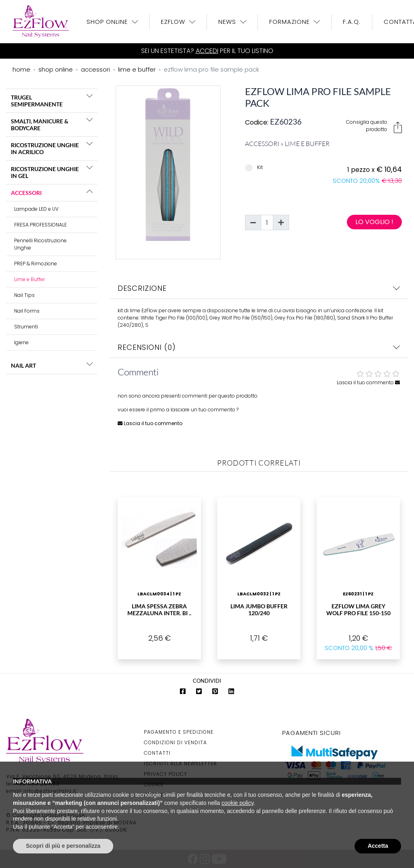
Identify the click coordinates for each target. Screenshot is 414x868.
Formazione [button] (290, 22)
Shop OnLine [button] (108, 22)
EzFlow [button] (174, 22)
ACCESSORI (26, 193)
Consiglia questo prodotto (374, 126)
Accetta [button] (378, 846)
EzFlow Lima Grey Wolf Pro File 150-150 (358, 610)
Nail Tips (24, 295)
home (21, 69)
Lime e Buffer (30, 279)
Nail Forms (27, 311)
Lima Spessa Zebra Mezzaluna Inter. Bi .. (159, 610)
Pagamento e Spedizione (179, 732)
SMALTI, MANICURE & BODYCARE (40, 125)
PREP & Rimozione (36, 264)
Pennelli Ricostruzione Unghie (40, 244)
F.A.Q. (352, 22)
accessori (95, 69)
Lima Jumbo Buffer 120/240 (259, 610)
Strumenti (26, 327)
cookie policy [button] (238, 803)
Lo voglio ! (374, 222)
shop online (56, 69)
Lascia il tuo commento (368, 382)
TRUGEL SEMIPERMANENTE (37, 101)
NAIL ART (23, 365)
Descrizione (259, 288)
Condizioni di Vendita (175, 742)
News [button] (228, 22)
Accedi (207, 51)
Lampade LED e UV (36, 209)
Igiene (21, 342)
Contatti (157, 753)
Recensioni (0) (259, 347)
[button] (90, 96)
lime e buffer (137, 69)
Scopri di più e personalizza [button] (63, 846)
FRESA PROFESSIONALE (40, 225)
